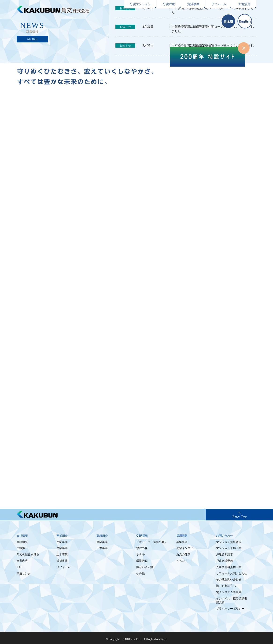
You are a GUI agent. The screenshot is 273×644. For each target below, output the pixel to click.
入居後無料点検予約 (229, 567)
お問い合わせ (225, 536)
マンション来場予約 (229, 548)
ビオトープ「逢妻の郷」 (152, 542)
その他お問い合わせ (229, 580)
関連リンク (24, 573)
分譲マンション (140, 4)
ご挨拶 (21, 548)
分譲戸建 (169, 4)
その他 (140, 573)
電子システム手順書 (229, 592)
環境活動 (142, 561)
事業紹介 (62, 536)
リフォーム (219, 4)
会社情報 (22, 536)
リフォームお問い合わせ (232, 573)
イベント (182, 561)
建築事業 (62, 548)
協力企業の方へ (226, 586)
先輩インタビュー (188, 548)
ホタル (140, 554)
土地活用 (244, 4)
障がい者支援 (145, 567)
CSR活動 (142, 536)
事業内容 (22, 561)
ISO (19, 567)
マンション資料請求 (229, 542)
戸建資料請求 (225, 554)
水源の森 (142, 548)
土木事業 (62, 554)
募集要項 (182, 542)
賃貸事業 (193, 4)
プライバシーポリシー (230, 609)
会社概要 (22, 542)
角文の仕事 (183, 554)
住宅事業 (62, 542)
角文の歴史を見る (28, 554)
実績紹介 (102, 536)
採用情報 (182, 536)
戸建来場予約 (225, 561)
